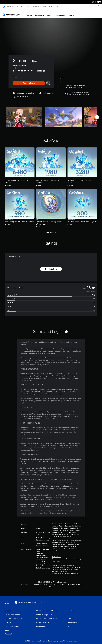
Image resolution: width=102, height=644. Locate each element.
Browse (71, 13)
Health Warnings (57, 555)
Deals (49, 13)
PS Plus (27, 6)
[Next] (97, 115)
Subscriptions (60, 13)
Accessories (36, 6)
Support (57, 6)
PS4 (21, 6)
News (44, 6)
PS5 (15, 6)
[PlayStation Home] (4, 6)
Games (9, 6)
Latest (29, 13)
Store (50, 6)
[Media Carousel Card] (24, 115)
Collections (39, 13)
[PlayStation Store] (12, 13)
